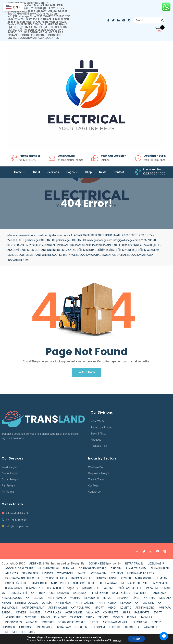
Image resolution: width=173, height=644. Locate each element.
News (103, 172)
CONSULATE (111, 614)
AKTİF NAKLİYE (58, 609)
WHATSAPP (151, 628)
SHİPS (126, 614)
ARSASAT (32, 623)
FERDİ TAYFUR (99, 594)
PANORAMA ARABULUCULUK (23, 579)
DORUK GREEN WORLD (93, 569)
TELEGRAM (98, 628)
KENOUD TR (91, 599)
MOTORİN (48, 623)
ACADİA (47, 604)
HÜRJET (108, 599)
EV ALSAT (60, 618)
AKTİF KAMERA (57, 599)
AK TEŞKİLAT (64, 604)
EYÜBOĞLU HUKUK (56, 579)
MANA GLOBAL (144, 579)
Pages (72, 172)
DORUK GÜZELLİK (16, 584)
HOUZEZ (35, 614)
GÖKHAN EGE (97, 565)
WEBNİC (75, 599)
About (36, 172)
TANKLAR (146, 618)
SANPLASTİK (39, 584)
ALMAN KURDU (160, 569)
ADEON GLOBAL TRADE (19, 569)
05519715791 (35, 589)
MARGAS (48, 574)
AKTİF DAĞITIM (85, 604)
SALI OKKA (80, 594)
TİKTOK (129, 628)
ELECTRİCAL (140, 623)
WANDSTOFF (65, 574)
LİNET (136, 599)
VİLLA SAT (93, 614)
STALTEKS (117, 574)
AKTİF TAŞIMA (107, 604)
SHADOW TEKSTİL (84, 584)
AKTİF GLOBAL (35, 599)
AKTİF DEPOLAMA (33, 609)
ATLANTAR (12, 574)
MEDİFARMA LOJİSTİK (141, 574)
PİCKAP (132, 618)
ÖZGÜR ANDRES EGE (129, 589)
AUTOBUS (31, 618)
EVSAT (158, 614)
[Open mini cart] (159, 30)
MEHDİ (112, 609)
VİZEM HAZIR (156, 565)
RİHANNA (123, 599)
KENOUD (126, 604)
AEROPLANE (13, 618)
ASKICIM (116, 569)
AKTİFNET (35, 565)
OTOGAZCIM (99, 574)
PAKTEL (82, 574)
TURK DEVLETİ (18, 594)
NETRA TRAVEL (134, 565)
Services (53, 172)
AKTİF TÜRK (38, 594)
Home (20, 172)
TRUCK (90, 618)
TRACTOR (76, 618)
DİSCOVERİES (14, 623)
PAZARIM (152, 589)
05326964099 (160, 584)
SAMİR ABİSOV (121, 594)
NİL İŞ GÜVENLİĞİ (48, 569)
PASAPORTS (142, 614)
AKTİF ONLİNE (74, 614)
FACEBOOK (26, 628)
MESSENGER (44, 628)
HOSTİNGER (28, 633)
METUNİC (11, 633)
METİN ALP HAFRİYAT (134, 584)
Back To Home (86, 373)
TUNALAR (69, 569)
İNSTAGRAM (64, 628)
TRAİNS (45, 618)
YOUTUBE (115, 628)
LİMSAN (162, 579)
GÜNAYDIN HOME (106, 579)
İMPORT (99, 609)
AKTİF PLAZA (53, 614)
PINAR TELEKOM (136, 569)
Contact (119, 172)
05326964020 (14, 589)
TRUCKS (103, 618)
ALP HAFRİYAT (108, 584)
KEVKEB (126, 579)
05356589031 (55, 589)
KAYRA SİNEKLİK (81, 579)
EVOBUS (118, 618)
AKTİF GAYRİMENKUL (115, 623)
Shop (89, 172)
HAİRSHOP (141, 594)
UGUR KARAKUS (59, 594)
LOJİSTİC (126, 609)
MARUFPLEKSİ (60, 584)
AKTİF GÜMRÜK (80, 609)
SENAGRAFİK (30, 574)
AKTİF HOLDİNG (145, 609)
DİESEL (94, 623)
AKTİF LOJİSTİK (144, 604)
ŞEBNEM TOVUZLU (27, 604)
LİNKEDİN (81, 628)
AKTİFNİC (149, 599)
